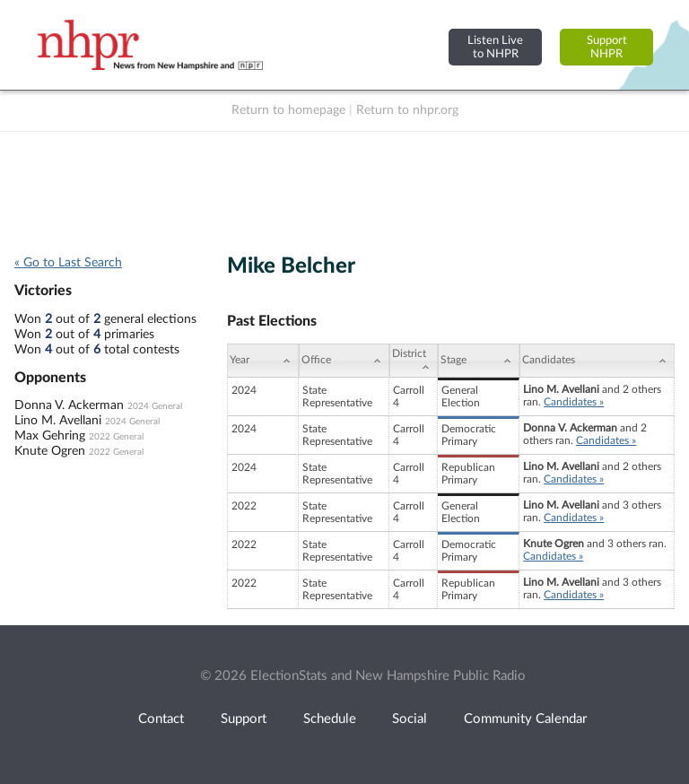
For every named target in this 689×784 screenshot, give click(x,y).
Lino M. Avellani (58, 421)
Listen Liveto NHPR (495, 47)
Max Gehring (50, 436)
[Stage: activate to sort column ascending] (479, 361)
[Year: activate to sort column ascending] (263, 361)
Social (410, 719)
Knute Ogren (50, 451)
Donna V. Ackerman (69, 405)
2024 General (155, 406)
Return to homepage (288, 110)
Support (244, 719)
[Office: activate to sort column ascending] (344, 361)
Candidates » (574, 402)
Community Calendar (525, 719)
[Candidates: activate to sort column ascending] (597, 361)
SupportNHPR (607, 47)
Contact (161, 719)
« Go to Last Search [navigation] (68, 263)
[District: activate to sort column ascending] (414, 361)
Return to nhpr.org (407, 110)
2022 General (116, 437)
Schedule (330, 719)
